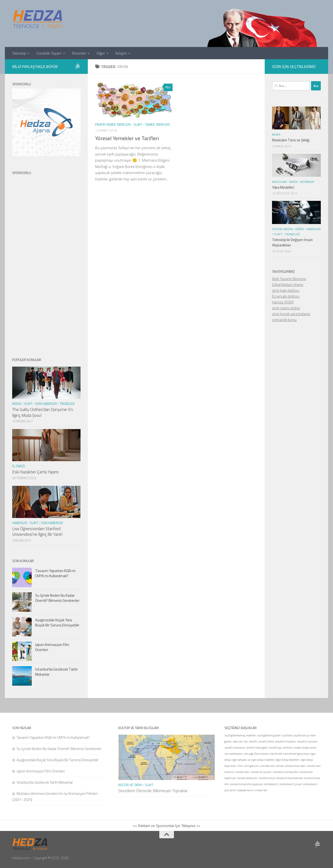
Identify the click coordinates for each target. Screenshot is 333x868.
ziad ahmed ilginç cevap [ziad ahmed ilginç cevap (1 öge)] (296, 754)
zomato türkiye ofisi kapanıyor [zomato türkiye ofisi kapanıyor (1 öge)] (246, 784)
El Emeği (19, 466)
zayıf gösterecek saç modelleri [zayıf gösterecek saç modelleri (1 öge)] (240, 735)
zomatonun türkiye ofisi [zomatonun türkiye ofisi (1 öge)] (286, 772)
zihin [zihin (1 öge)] (240, 766)
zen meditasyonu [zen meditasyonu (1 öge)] (234, 754)
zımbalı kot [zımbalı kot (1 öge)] (261, 790)
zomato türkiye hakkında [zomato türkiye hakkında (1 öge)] (289, 778)
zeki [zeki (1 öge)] (241, 741)
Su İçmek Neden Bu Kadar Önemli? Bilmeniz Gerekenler (57, 598)
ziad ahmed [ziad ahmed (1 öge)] (276, 754)
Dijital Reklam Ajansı (288, 285)
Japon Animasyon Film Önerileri (52, 647)
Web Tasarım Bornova (289, 279)
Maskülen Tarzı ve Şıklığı (291, 140)
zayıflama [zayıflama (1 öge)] (287, 735)
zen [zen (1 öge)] (246, 741)
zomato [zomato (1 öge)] (280, 766)
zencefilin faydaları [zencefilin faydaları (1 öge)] (286, 741)
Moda (17, 404)
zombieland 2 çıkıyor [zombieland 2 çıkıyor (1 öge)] (291, 784)
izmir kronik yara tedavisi (291, 314)
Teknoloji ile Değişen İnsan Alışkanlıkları (292, 243)
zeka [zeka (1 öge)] (235, 741)
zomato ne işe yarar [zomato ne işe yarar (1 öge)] (261, 772)
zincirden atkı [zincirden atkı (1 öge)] (267, 766)
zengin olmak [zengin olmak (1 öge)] (309, 748)
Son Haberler (46, 404)
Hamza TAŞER (283, 302)
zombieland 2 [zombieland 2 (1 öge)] (271, 784)
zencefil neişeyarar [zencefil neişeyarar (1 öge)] (235, 748)
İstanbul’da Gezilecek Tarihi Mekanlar (56, 672)
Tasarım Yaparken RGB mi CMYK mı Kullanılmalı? (55, 573)
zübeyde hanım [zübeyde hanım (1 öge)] (245, 790)
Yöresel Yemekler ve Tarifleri (127, 138)
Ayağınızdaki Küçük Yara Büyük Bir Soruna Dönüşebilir (57, 623)
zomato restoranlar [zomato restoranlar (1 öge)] (247, 778)
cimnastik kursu (284, 320)
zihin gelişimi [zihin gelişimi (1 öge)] (251, 766)
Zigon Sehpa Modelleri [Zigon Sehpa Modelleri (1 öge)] (287, 760)
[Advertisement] (46, 262)
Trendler (67, 404)
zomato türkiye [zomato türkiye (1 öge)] (267, 778)
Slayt (138, 124)
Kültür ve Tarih (130, 785)
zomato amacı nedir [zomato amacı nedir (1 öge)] (295, 766)
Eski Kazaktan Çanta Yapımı (35, 472)
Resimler (79, 53)
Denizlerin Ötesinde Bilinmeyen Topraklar (153, 791)
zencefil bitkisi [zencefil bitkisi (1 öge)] (266, 741)
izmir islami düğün (286, 308)
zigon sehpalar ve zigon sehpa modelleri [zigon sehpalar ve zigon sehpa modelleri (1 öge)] (253, 760)
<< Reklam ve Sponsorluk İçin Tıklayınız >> (166, 826)
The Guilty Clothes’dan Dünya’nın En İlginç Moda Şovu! (43, 412)
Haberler (20, 523)
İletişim (121, 53)
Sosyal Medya (282, 229)
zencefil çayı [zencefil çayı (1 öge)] (275, 748)
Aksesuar (279, 182)
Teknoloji (19, 53)
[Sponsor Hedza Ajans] (78, 66)
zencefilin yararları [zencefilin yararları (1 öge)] (307, 741)
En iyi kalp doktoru (286, 296)
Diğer (101, 53)
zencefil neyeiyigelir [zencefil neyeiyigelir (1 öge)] (257, 748)
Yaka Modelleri (283, 187)
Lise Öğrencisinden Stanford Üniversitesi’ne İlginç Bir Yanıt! (37, 532)
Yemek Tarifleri (157, 124)
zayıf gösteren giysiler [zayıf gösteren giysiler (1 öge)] (269, 735)
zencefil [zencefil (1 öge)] (253, 741)
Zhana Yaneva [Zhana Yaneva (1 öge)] (261, 754)
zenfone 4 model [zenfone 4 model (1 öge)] (292, 748)
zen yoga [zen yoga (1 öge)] (249, 754)
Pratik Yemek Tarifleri (113, 124)
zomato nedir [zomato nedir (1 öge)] (242, 772)
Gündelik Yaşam (49, 53)
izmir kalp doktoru (286, 290)
